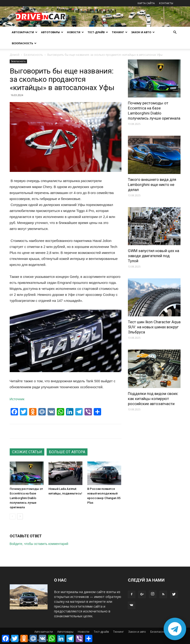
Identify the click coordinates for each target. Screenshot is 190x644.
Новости (75, 32)
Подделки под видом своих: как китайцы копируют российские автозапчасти (153, 399)
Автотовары (52, 32)
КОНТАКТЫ (166, 3)
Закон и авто (143, 32)
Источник (17, 399)
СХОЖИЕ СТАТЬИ (27, 452)
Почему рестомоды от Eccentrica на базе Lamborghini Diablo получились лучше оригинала (26, 498)
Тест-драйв (98, 32)
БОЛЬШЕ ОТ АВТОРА (67, 452)
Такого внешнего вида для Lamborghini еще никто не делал (152, 185)
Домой (15, 55)
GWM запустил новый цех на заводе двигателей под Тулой (154, 256)
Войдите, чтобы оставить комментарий (39, 544)
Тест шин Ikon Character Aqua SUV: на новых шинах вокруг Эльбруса (154, 327)
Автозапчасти (25, 32)
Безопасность (24, 43)
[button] (175, 32)
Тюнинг (120, 32)
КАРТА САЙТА (146, 3)
